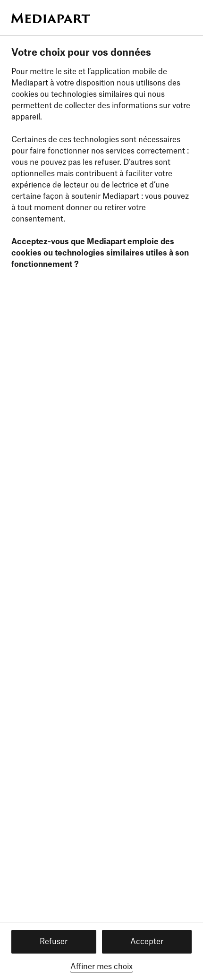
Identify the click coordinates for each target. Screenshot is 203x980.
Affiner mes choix (101, 967)
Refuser (54, 942)
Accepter (147, 942)
